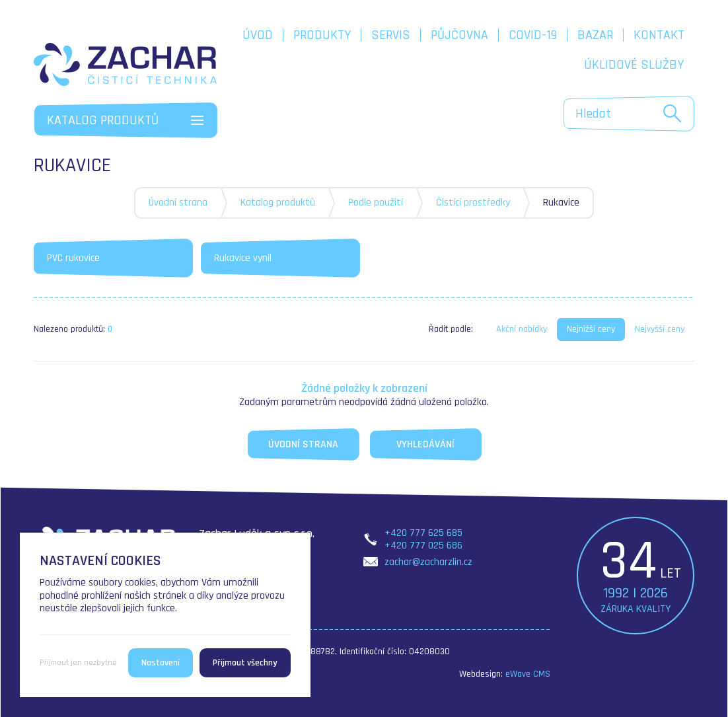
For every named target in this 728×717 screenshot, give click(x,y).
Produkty (322, 35)
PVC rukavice (73, 258)
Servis (391, 35)
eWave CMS (528, 674)
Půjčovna (459, 35)
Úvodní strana (178, 203)
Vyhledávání (425, 444)
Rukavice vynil (243, 258)
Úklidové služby (634, 65)
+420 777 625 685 (423, 533)
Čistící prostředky (473, 203)
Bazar (595, 35)
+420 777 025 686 (423, 546)
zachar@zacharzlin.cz (428, 562)
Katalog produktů (278, 203)
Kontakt (659, 35)
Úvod (258, 35)
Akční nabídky (522, 329)
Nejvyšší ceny (660, 329)
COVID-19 (533, 35)
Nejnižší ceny (591, 329)
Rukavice (561, 203)
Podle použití (376, 203)
